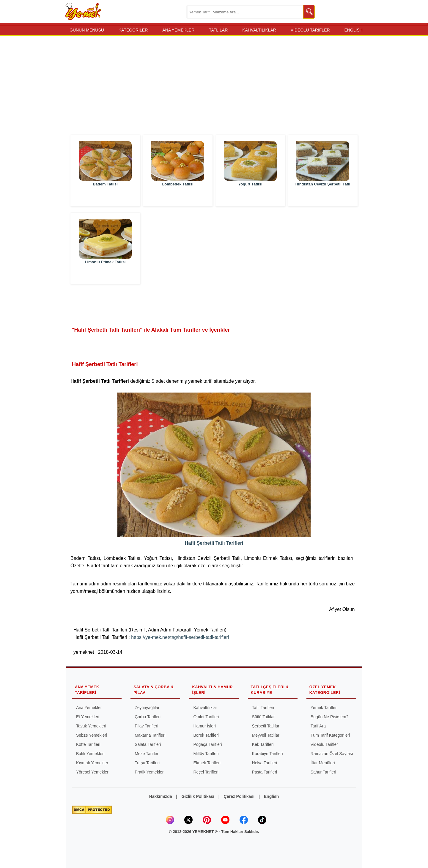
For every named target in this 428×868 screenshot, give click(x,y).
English (272, 796)
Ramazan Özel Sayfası (332, 754)
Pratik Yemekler (149, 772)
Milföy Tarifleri (206, 754)
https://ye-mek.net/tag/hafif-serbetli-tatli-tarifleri (180, 637)
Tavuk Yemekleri (91, 726)
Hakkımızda (161, 796)
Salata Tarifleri (148, 744)
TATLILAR (218, 30)
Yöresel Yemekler (92, 772)
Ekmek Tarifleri (207, 763)
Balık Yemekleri (90, 754)
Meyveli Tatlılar (266, 735)
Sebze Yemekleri (92, 735)
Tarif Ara (318, 726)
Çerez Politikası (239, 796)
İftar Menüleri (323, 763)
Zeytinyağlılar (147, 708)
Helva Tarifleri (265, 763)
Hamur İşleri (204, 726)
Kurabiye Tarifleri (267, 754)
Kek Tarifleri (263, 744)
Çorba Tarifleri (148, 717)
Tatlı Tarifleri (263, 708)
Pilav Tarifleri (146, 726)
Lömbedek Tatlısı (178, 196)
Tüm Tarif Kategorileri (330, 735)
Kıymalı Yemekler (92, 763)
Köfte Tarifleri (88, 744)
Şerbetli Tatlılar (266, 726)
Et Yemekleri (88, 717)
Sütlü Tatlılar (263, 717)
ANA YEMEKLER (178, 30)
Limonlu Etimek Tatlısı (105, 274)
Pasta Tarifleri (265, 772)
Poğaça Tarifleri (207, 744)
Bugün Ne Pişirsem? (330, 717)
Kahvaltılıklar (205, 708)
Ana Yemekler (89, 708)
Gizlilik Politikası (198, 796)
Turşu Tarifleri (147, 763)
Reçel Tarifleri (206, 772)
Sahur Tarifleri (323, 772)
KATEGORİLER (133, 30)
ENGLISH (353, 30)
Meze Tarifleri (147, 754)
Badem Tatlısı (105, 196)
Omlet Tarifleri (206, 717)
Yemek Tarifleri (324, 708)
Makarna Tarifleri (150, 735)
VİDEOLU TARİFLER (310, 30)
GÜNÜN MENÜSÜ (87, 30)
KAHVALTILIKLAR (259, 30)
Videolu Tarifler (324, 744)
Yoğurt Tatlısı (250, 196)
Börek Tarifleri (206, 735)
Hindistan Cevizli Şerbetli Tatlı (323, 196)
